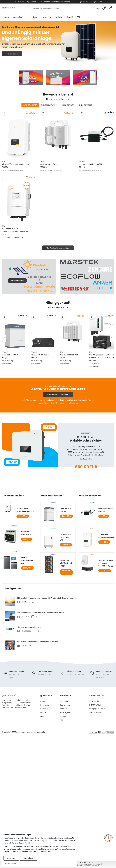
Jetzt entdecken (17, 281)
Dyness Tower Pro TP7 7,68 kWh (65, 537)
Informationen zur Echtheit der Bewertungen (87, 866)
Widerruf (63, 709)
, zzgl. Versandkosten (17, 170)
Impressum (64, 701)
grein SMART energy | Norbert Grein (31, 732)
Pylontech (5, 352)
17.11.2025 (26, 616)
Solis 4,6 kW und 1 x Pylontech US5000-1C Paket (106, 563)
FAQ (79, 17)
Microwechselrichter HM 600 (91, 164)
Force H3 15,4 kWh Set (11, 355)
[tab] (30, 105)
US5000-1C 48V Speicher (41, 355)
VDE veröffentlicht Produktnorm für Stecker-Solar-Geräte (40, 613)
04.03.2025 (27, 631)
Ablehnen (11, 858)
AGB (61, 720)
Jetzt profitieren (12, 54)
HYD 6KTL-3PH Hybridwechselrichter (86, 439)
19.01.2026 (26, 602)
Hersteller (59, 17)
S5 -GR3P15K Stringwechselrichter (16, 164)
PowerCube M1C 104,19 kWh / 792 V (66, 563)
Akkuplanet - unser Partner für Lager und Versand (37, 642)
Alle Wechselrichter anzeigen (58, 248)
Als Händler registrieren (92, 2)
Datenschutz (65, 705)
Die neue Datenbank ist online (29, 627)
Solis (3, 161)
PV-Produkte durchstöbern (58, 395)
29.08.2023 (27, 646)
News (35, 17)
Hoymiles (82, 161)
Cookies (63, 716)
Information (46, 17)
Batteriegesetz (66, 712)
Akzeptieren (29, 858)
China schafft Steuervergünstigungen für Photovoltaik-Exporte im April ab (47, 598)
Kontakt (70, 17)
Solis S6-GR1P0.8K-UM (49, 164)
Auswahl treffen (10, 864)
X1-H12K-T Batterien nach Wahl (27, 560)
